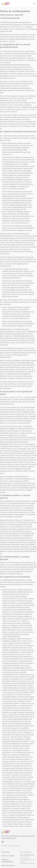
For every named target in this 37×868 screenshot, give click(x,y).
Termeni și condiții (8, 856)
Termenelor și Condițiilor (19, 164)
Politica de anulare (8, 865)
